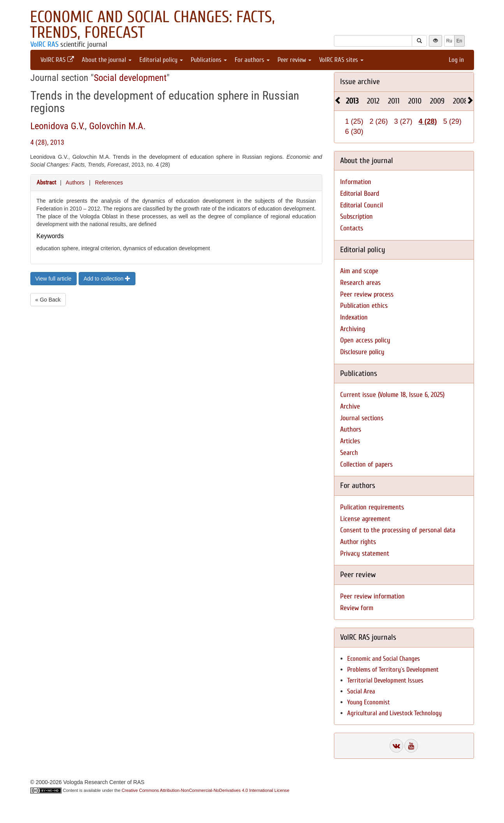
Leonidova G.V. (58, 126)
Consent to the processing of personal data (398, 530)
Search (349, 453)
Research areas (360, 283)
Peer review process (367, 294)
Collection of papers (366, 464)
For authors (252, 60)
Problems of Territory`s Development (393, 669)
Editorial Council (362, 205)
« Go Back (48, 300)
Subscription (356, 217)
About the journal (107, 60)
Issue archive (360, 82)
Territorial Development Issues (385, 680)
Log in (456, 60)
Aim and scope (359, 271)
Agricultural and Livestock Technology (394, 713)
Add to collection (107, 279)
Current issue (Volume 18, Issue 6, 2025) (392, 395)
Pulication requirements (372, 507)
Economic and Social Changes (384, 659)
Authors (75, 182)
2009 (437, 101)
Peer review (294, 60)
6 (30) (354, 132)
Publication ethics (364, 306)
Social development (130, 78)
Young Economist (369, 702)
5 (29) (452, 121)
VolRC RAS (44, 44)
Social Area (361, 691)
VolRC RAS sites (341, 60)
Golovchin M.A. (117, 126)
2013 (352, 101)
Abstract (46, 182)
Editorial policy (161, 60)
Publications (209, 60)
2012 (373, 101)
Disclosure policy (362, 352)
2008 (460, 101)
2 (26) (379, 121)
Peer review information (372, 596)
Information (356, 182)
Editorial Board (360, 194)
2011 (394, 101)
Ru (449, 41)
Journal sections (362, 418)
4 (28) (428, 121)
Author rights (358, 542)
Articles (350, 441)
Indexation (354, 317)
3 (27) (403, 121)
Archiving (353, 329)
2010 (415, 101)
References (109, 182)
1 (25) (354, 121)
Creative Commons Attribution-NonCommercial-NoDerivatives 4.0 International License (206, 790)
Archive (350, 406)
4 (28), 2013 (47, 142)
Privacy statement (365, 554)
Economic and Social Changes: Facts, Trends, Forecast (152, 25)
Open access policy (365, 340)
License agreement (365, 519)
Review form (357, 608)
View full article (54, 279)
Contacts (352, 228)
